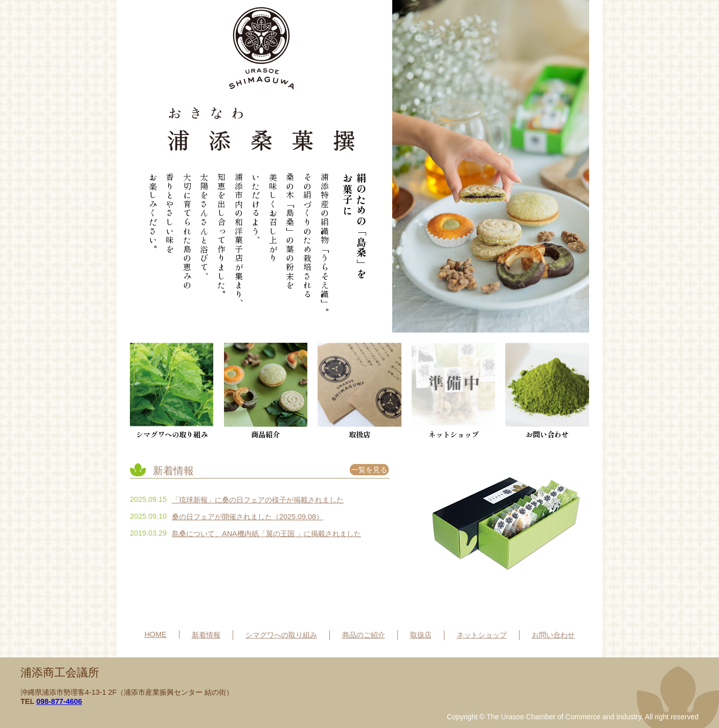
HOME (155, 634)
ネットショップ (482, 635)
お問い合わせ (547, 391)
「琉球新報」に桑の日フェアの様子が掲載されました (258, 500)
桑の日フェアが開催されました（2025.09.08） (248, 517)
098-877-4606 (59, 701)
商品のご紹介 (364, 635)
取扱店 (360, 391)
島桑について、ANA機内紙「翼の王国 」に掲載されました (266, 534)
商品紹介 (266, 391)
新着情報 (206, 635)
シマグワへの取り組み (172, 391)
